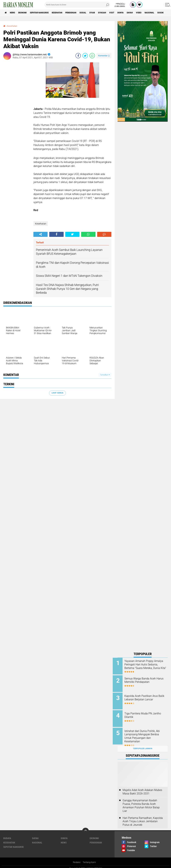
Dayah (146, 13)
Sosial (93, 13)
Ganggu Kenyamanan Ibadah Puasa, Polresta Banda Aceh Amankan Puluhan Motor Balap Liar (141, 802)
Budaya (7, 835)
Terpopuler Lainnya (143, 745)
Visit (126, 13)
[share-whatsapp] (92, 56)
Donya (135, 13)
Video (156, 13)
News (14, 13)
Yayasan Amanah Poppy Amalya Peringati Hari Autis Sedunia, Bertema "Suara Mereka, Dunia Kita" (145, 666)
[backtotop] (85, 827)
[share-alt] (40, 234)
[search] (77, 5)
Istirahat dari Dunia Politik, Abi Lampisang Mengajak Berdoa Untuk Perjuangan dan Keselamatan (147, 734)
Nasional (37, 839)
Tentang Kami (90, 858)
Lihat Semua (57, 393)
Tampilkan (105, 375)
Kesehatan (64, 13)
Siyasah (115, 13)
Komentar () (104, 56)
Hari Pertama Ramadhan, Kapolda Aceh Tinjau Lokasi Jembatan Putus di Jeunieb (143, 818)
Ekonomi (25, 13)
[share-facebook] (78, 56)
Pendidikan (80, 13)
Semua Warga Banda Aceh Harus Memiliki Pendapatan (146, 680)
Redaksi (76, 858)
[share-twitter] (85, 56)
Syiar (104, 13)
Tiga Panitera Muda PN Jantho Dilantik (143, 713)
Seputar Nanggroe (44, 13)
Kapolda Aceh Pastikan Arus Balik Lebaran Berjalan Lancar (147, 697)
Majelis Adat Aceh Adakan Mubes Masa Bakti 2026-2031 (142, 788)
